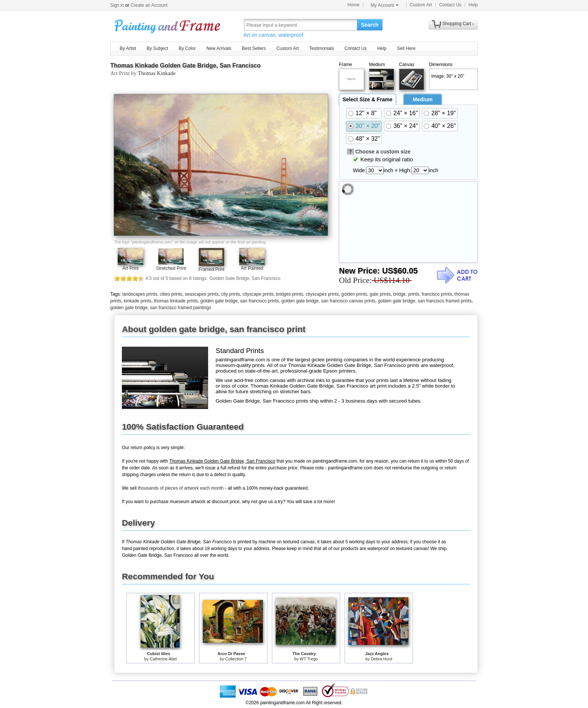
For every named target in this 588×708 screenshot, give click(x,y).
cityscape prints (258, 294)
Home (354, 5)
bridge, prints (406, 294)
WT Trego (309, 659)
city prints (231, 294)
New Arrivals (219, 48)
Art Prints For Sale (168, 25)
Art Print (130, 268)
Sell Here (406, 48)
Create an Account (149, 5)
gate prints (380, 294)
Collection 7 (236, 659)
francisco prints (437, 294)
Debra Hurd (382, 659)
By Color (187, 48)
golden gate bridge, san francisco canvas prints (328, 301)
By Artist (128, 48)
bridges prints (289, 294)
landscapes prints (140, 294)
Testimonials (321, 48)
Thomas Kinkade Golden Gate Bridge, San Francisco (185, 65)
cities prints (171, 294)
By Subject (157, 48)
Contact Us (450, 5)
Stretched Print (171, 268)
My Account (385, 5)
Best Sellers (254, 48)
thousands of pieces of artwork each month (181, 488)
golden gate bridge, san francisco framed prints (425, 301)
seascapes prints (202, 294)
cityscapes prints (322, 294)
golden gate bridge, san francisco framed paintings (161, 308)
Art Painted (252, 268)
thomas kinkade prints (176, 301)
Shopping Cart (457, 24)
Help (473, 5)
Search (370, 25)
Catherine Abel (163, 659)
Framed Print (211, 269)
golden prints (354, 294)
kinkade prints (138, 301)
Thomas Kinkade (157, 73)
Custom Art (421, 5)
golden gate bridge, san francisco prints (239, 301)
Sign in (117, 5)
